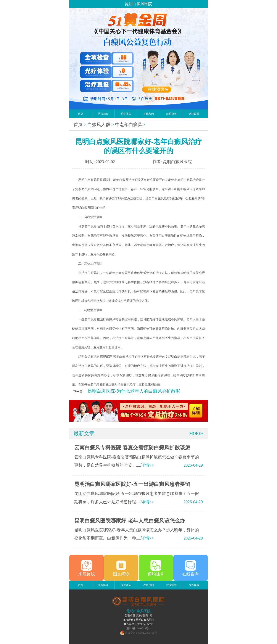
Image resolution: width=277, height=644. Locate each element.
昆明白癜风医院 (86, 208)
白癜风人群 (99, 125)
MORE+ (196, 433)
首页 (81, 114)
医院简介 (103, 114)
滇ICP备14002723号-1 (139, 628)
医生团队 (126, 114)
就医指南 (171, 114)
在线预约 (149, 114)
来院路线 (194, 114)
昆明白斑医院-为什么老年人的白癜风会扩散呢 (134, 391)
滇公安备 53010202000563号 (141, 633)
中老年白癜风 (129, 125)
